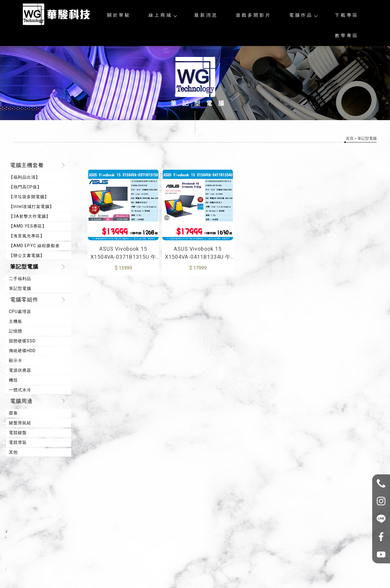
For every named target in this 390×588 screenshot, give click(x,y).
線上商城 (163, 15)
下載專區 (347, 15)
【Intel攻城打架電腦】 (31, 206)
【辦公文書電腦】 (27, 255)
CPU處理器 (20, 312)
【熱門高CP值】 (25, 187)
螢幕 (13, 413)
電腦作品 (303, 15)
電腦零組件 (24, 299)
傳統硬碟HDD (22, 351)
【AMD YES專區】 (28, 226)
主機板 (16, 321)
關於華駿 (119, 15)
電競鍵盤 (18, 433)
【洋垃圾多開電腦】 (29, 197)
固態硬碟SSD (22, 341)
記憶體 (16, 331)
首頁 (350, 138)
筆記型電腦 (24, 267)
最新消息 (206, 15)
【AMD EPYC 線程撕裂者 (34, 246)
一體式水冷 (20, 390)
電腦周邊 (21, 401)
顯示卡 (16, 360)
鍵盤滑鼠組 (20, 423)
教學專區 (347, 36)
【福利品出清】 (24, 177)
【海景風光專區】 (27, 236)
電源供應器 (20, 370)
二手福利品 (20, 279)
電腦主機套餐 (27, 165)
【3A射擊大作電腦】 (30, 216)
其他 (13, 452)
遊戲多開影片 (254, 15)
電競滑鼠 (18, 442)
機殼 (13, 380)
